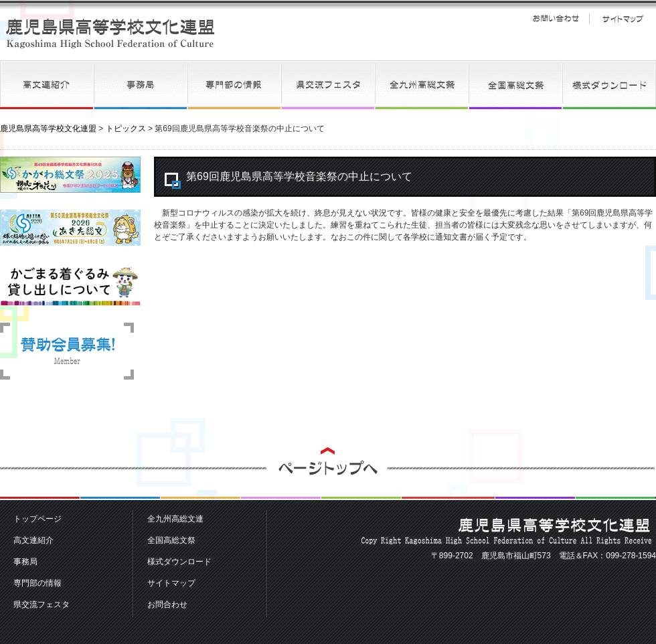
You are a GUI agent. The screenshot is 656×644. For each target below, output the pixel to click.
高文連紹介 (47, 85)
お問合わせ (167, 605)
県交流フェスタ (328, 85)
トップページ (37, 519)
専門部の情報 (234, 85)
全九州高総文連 (422, 85)
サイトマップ (623, 19)
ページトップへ (328, 474)
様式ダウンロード (609, 85)
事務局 (141, 85)
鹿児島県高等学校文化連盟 (110, 33)
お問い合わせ (556, 19)
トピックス (126, 129)
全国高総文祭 (515, 85)
